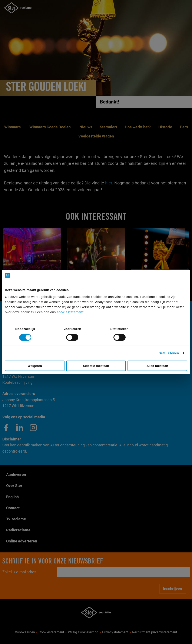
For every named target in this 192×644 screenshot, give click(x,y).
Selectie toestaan (96, 366)
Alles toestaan (157, 366)
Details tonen (169, 353)
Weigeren (35, 366)
